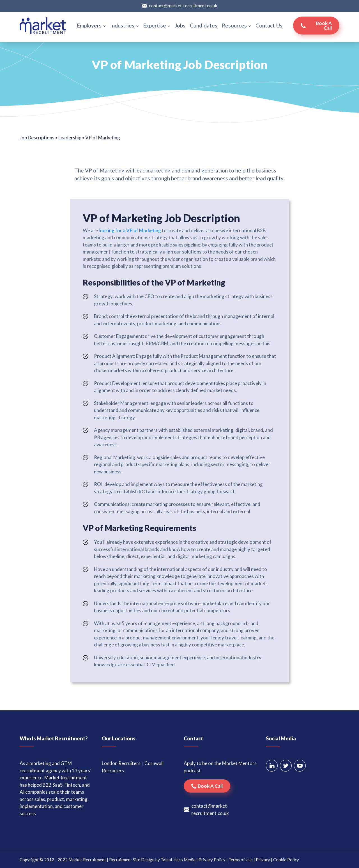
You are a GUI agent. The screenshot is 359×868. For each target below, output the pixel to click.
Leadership (70, 138)
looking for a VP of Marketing (130, 230)
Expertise (157, 25)
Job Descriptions (37, 138)
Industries (124, 25)
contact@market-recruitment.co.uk (183, 5)
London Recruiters (121, 763)
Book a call (324, 26)
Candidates (204, 25)
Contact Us (269, 25)
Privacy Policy (212, 860)
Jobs (180, 25)
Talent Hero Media (178, 860)
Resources (236, 25)
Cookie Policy (286, 860)
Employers (91, 25)
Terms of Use (241, 860)
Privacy (263, 860)
